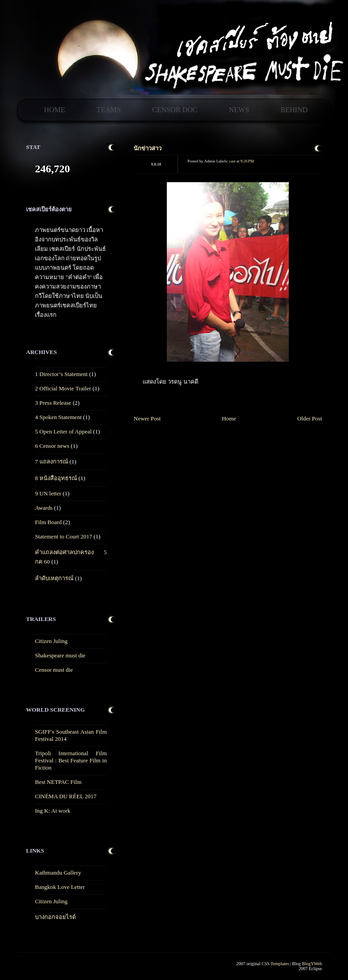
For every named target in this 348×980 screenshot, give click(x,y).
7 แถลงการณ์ (52, 462)
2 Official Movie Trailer (63, 388)
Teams (109, 110)
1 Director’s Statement (61, 374)
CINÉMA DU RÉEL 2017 (66, 796)
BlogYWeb (312, 964)
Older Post (310, 418)
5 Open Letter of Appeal (63, 431)
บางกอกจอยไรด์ (55, 917)
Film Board (48, 522)
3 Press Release (53, 403)
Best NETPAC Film (58, 782)
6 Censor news (52, 446)
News (239, 110)
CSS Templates (275, 964)
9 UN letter (48, 493)
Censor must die (54, 670)
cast (232, 161)
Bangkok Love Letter (60, 887)
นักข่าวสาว (148, 148)
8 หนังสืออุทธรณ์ (56, 478)
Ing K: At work (53, 811)
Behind (294, 110)
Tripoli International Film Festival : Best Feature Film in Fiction (71, 760)
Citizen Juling (51, 641)
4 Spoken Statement (58, 417)
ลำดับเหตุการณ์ (54, 578)
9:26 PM (247, 161)
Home (54, 110)
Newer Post (147, 418)
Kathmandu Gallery (58, 873)
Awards (44, 508)
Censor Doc (175, 110)
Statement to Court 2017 (63, 536)
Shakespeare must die (60, 655)
